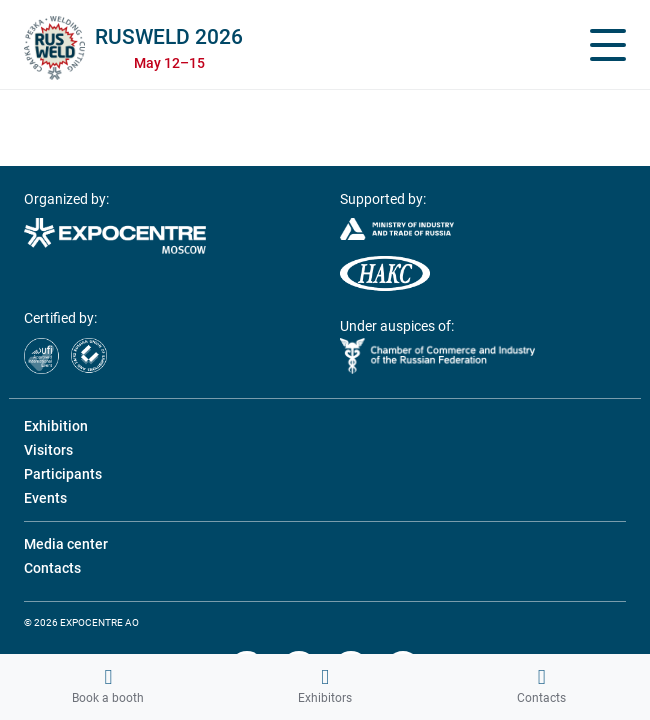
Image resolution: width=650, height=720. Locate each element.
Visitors (48, 450)
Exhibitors (325, 686)
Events (45, 498)
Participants (63, 474)
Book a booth (108, 686)
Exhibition (56, 426)
